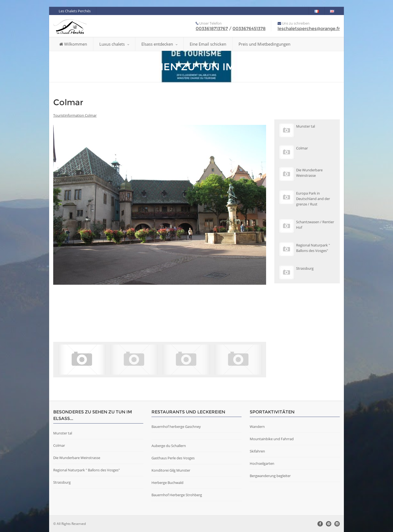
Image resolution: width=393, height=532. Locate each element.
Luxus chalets (114, 44)
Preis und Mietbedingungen (264, 44)
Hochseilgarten (262, 463)
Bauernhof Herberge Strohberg (177, 495)
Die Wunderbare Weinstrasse (77, 458)
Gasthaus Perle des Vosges (173, 458)
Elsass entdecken (159, 44)
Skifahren (257, 451)
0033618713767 (212, 29)
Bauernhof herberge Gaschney (176, 427)
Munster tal (63, 433)
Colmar (59, 445)
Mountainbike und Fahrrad (272, 439)
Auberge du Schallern (169, 446)
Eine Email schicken (208, 44)
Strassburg (62, 482)
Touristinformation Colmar (75, 115)
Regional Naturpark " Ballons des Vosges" (87, 470)
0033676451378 (249, 29)
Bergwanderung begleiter (270, 476)
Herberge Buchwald (167, 483)
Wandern (257, 427)
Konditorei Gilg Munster (171, 470)
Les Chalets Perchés (75, 11)
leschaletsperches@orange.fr (309, 29)
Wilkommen (73, 44)
